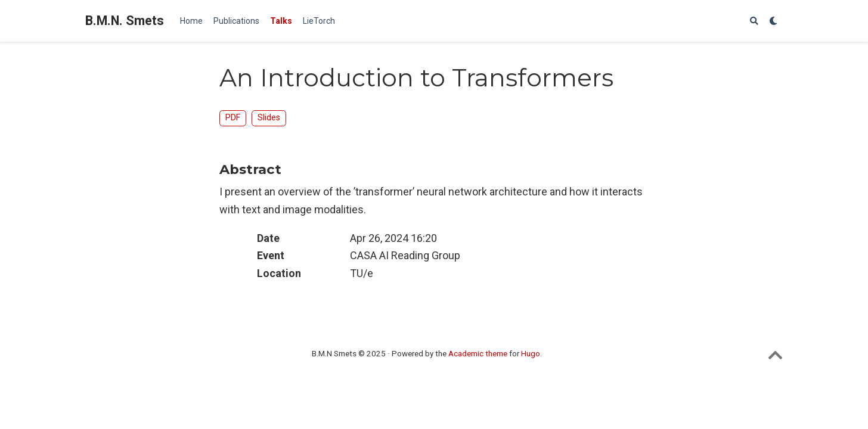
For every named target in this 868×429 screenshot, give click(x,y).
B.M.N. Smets (125, 21)
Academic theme (478, 353)
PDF (233, 118)
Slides (269, 118)
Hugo (531, 353)
